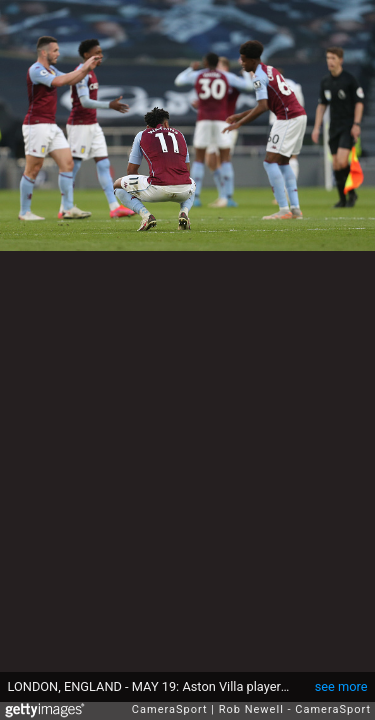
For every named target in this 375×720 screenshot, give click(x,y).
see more (341, 686)
